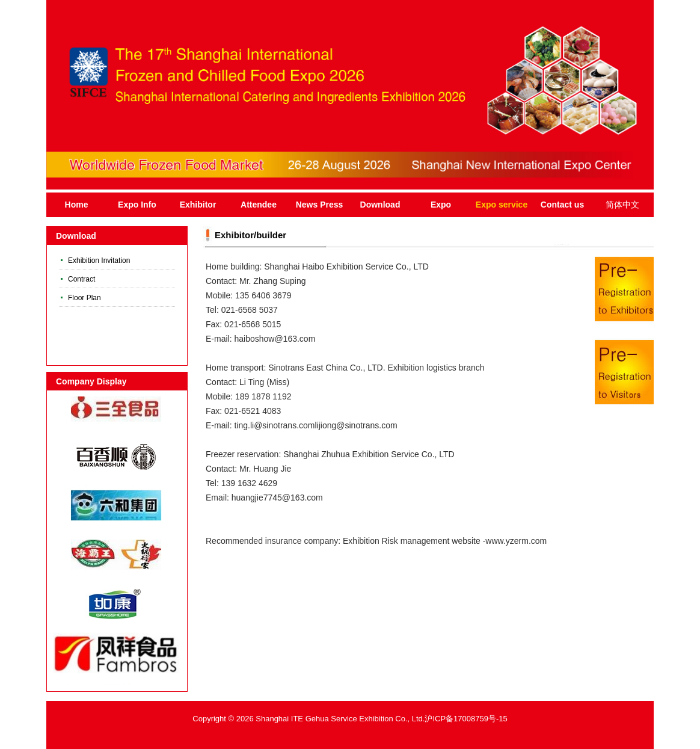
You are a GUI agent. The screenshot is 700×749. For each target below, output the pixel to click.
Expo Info (137, 205)
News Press (320, 205)
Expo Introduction (441, 208)
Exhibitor (198, 205)
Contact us (562, 205)
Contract (81, 279)
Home (77, 205)
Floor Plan (84, 298)
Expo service (502, 205)
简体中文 (622, 205)
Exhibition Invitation (99, 260)
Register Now (625, 285)
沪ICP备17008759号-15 (466, 719)
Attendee (259, 205)
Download (380, 205)
